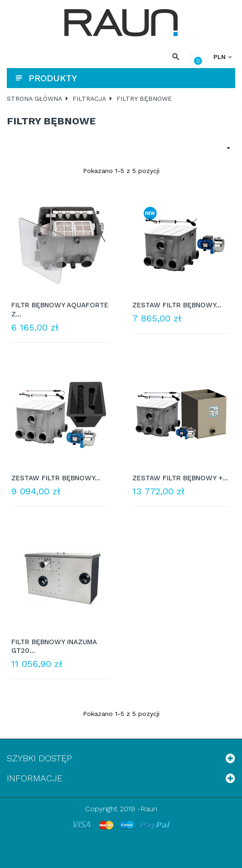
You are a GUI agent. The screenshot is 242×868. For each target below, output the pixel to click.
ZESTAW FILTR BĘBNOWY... (177, 305)
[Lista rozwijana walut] (223, 57)
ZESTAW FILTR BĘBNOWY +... (180, 478)
